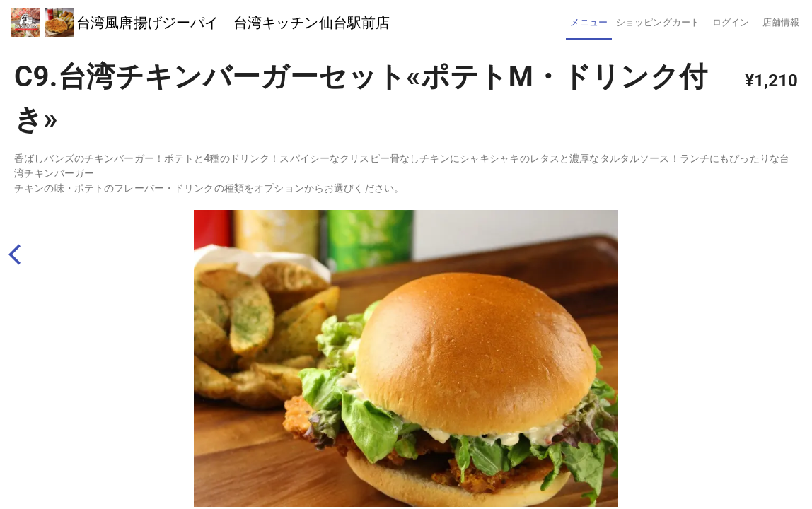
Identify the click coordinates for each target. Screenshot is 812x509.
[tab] (588, 23)
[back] (21, 255)
